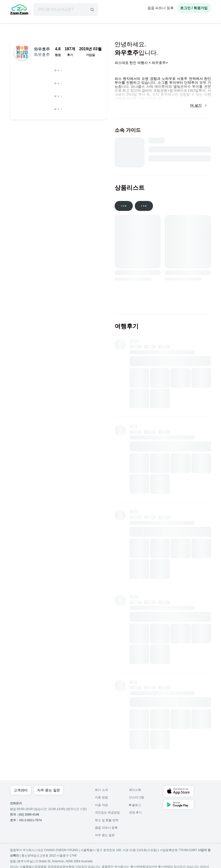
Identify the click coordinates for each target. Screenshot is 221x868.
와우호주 (42, 52)
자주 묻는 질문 (105, 835)
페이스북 (135, 790)
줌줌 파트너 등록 (161, 8)
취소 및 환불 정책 (107, 820)
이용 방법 (101, 797)
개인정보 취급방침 (107, 813)
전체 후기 (135, 813)
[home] (19, 10)
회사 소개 (101, 790)
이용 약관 (101, 805)
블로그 (135, 805)
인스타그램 (137, 797)
